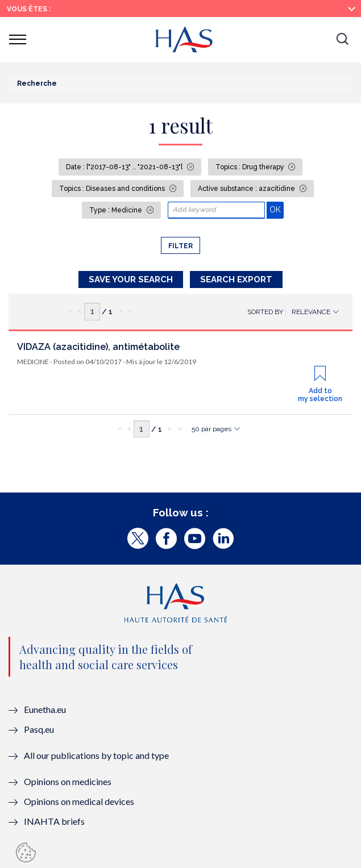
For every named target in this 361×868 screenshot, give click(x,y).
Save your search (131, 279)
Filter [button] (180, 246)
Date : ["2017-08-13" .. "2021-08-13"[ (125, 167)
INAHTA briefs (54, 821)
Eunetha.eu (45, 709)
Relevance (311, 312)
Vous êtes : (29, 9)
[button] (342, 40)
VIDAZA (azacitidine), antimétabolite (98, 347)
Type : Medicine (117, 210)
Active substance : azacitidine (247, 189)
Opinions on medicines (68, 781)
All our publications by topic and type (96, 755)
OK (277, 209)
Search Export (236, 279)
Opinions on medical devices (79, 801)
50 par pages (211, 429)
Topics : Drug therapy (251, 167)
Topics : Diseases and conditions (113, 189)
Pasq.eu (39, 729)
